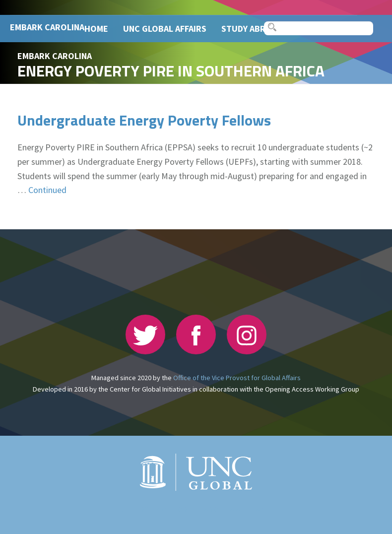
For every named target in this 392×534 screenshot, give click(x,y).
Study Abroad (252, 29)
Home (96, 29)
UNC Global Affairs (165, 29)
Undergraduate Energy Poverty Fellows (144, 120)
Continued (47, 190)
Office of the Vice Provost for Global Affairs (237, 378)
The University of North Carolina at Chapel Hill (196, 510)
